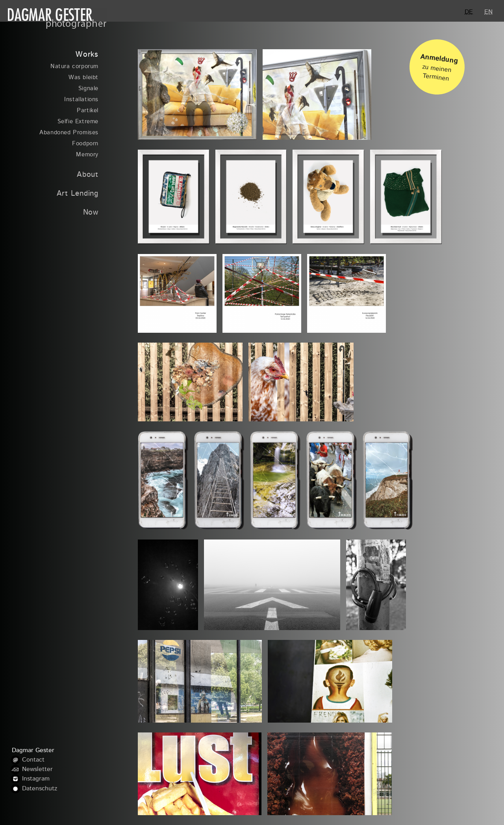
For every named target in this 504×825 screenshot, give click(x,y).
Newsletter (37, 769)
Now (91, 213)
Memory (87, 155)
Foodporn (85, 144)
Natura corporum (74, 67)
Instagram (36, 779)
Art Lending (78, 194)
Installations (81, 100)
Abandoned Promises (69, 133)
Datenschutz (40, 789)
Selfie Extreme (78, 122)
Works (87, 55)
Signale (88, 89)
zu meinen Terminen (439, 65)
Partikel (88, 111)
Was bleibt (83, 78)
